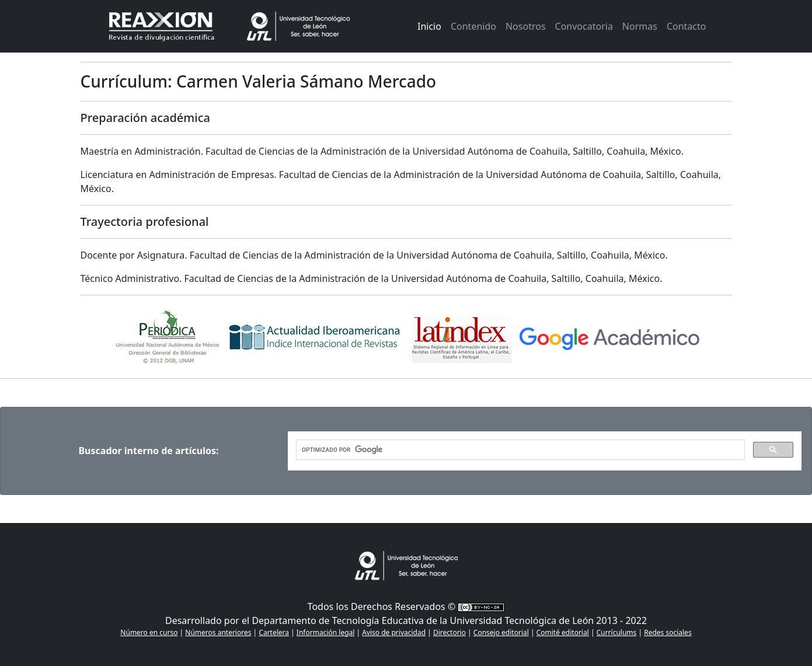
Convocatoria (584, 26)
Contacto (686, 26)
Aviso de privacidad (394, 632)
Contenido (473, 26)
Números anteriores (218, 632)
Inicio (429, 26)
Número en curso (149, 632)
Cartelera (274, 632)
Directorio (449, 632)
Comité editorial (563, 632)
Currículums (617, 632)
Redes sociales (668, 632)
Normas (640, 26)
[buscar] (519, 450)
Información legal (326, 632)
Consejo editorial (501, 632)
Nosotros (526, 26)
